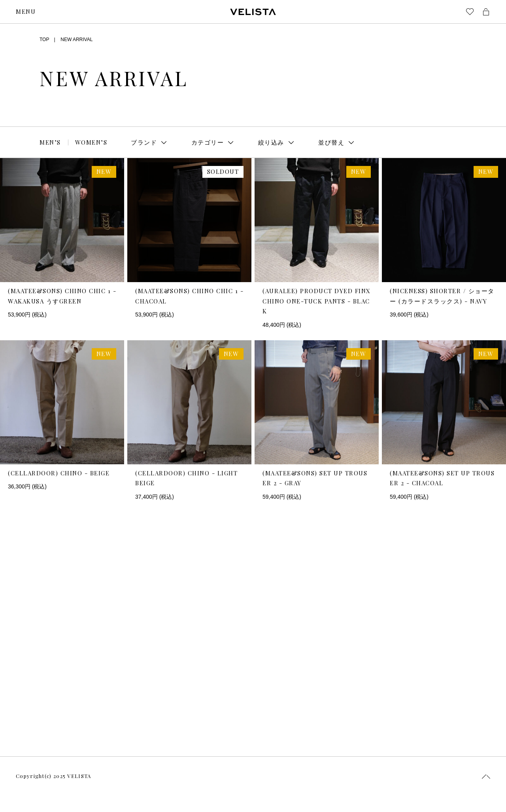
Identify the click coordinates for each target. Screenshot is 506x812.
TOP (44, 40)
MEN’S (50, 142)
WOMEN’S (91, 142)
